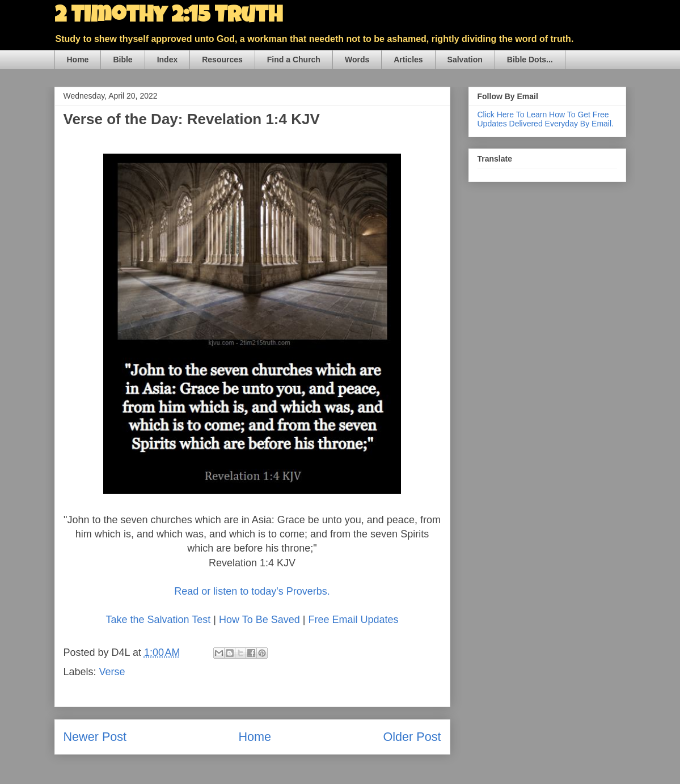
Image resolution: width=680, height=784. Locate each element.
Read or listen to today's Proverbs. (252, 591)
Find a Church (294, 60)
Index (168, 60)
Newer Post (95, 737)
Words (357, 60)
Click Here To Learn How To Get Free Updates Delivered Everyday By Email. (546, 119)
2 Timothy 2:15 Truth (168, 17)
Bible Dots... (530, 60)
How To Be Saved (259, 620)
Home (78, 60)
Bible (123, 60)
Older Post (412, 737)
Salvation (465, 60)
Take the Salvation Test (159, 620)
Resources (222, 60)
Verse (112, 672)
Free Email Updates (353, 620)
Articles (408, 60)
